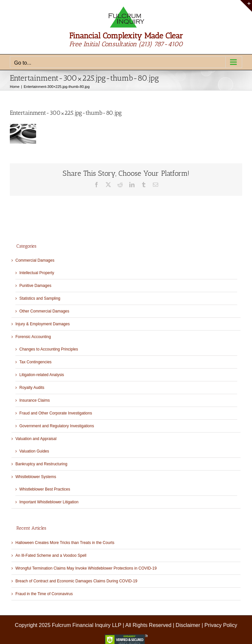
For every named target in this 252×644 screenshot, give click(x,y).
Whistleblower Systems (36, 477)
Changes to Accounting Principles (49, 349)
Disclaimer (188, 625)
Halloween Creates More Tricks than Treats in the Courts (65, 543)
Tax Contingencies (35, 362)
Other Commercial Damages (44, 311)
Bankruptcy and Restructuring (41, 464)
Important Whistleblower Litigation (49, 502)
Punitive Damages (35, 286)
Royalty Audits (32, 388)
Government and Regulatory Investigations (57, 426)
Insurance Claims (35, 400)
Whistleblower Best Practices (45, 489)
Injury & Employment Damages (42, 324)
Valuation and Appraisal (36, 439)
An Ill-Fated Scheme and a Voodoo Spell (51, 555)
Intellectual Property (37, 273)
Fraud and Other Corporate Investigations (56, 413)
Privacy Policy (221, 625)
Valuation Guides (34, 451)
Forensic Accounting (33, 337)
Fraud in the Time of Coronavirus (44, 594)
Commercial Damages (35, 260)
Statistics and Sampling (40, 298)
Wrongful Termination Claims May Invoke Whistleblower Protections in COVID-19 (86, 568)
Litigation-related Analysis (42, 375)
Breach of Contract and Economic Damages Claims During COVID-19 (76, 581)
